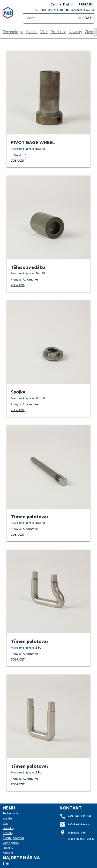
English (68, 5)
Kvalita (32, 32)
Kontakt (8, 853)
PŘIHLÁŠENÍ (87, 5)
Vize (44, 32)
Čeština (56, 5)
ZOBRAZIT (18, 161)
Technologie (13, 32)
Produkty (58, 32)
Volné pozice (11, 843)
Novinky (75, 32)
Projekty (8, 848)
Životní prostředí (13, 838)
